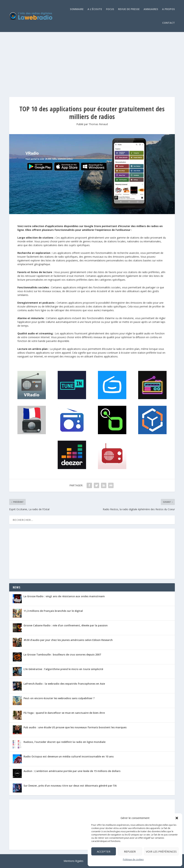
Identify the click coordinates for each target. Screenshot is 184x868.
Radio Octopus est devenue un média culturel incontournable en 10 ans (69, 756)
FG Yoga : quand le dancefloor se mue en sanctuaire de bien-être (64, 713)
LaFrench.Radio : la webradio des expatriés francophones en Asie (64, 684)
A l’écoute (95, 9)
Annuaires (151, 9)
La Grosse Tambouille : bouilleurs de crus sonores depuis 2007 (62, 655)
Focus (110, 9)
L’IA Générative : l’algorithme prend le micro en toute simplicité (63, 669)
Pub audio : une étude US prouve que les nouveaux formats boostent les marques (75, 727)
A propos (168, 9)
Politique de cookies (133, 859)
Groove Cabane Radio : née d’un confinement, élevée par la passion (66, 625)
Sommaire (77, 9)
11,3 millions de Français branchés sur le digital (53, 611)
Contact (169, 23)
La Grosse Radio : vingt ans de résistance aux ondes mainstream (64, 596)
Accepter (104, 851)
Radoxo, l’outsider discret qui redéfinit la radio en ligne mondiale (65, 742)
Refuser (130, 851)
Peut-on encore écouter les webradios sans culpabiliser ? (59, 698)
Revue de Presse (129, 9)
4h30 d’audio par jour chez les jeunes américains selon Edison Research (68, 640)
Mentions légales (73, 861)
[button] (177, 818)
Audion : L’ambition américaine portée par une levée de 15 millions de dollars (72, 771)
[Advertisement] (92, 61)
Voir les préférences (161, 851)
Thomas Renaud (98, 124)
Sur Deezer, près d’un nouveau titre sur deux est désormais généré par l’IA (70, 786)
